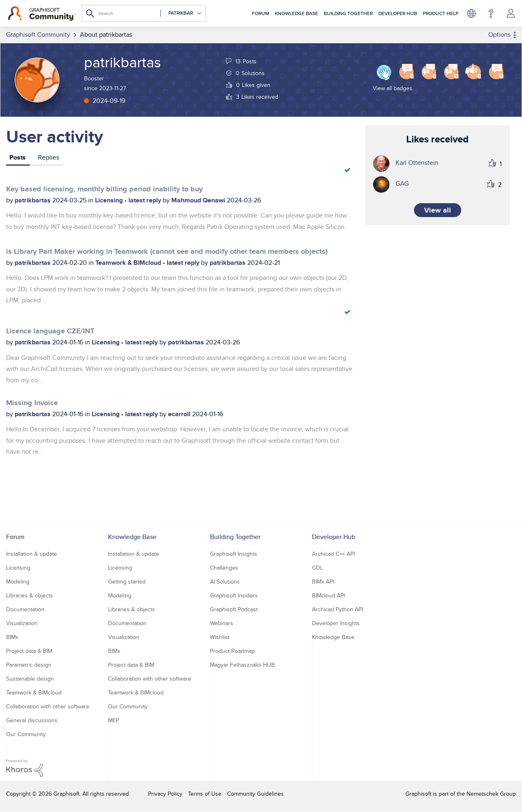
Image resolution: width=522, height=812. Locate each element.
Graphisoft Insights (234, 554)
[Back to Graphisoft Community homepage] (42, 13)
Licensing (110, 200)
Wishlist (220, 637)
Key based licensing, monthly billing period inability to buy (104, 189)
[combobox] (144, 13)
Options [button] (499, 34)
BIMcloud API (328, 595)
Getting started (127, 581)
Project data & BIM (29, 651)
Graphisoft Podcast (234, 609)
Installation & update (32, 554)
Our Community (26, 734)
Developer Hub (398, 13)
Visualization (22, 623)
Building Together (348, 13)
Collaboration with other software (48, 706)
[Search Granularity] (181, 13)
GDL (317, 568)
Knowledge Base (296, 13)
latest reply (146, 200)
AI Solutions (225, 581)
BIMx (12, 637)
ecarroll (180, 414)
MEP (114, 720)
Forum (261, 13)
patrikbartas (33, 200)
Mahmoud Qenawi (199, 200)
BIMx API (323, 581)
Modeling (18, 581)
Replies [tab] (49, 157)
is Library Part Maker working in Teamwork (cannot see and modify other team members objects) (167, 251)
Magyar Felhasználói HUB (242, 665)
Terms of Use (205, 794)
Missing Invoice (32, 403)
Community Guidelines (255, 794)
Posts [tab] (18, 157)
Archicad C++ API (333, 554)
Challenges (224, 568)
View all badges (393, 88)
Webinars (222, 623)
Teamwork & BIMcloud (129, 263)
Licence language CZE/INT (50, 331)
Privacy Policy (165, 794)
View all (438, 210)
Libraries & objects (30, 595)
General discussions (32, 720)
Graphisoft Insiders (234, 595)
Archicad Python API (337, 609)
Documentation (25, 609)
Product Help (441, 13)
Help (491, 13)
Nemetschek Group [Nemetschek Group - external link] (491, 794)
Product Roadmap (232, 651)
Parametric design (29, 665)
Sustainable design (30, 679)
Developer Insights (336, 623)
